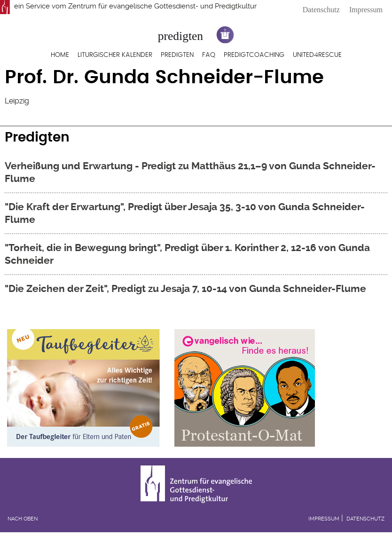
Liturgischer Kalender (115, 55)
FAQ (209, 55)
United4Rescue (317, 55)
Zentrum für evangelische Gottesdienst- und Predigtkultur (162, 6)
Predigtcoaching (254, 55)
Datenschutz (321, 10)
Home (60, 55)
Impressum (366, 10)
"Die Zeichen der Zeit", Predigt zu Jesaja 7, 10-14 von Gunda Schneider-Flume (185, 288)
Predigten (177, 55)
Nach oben (23, 519)
